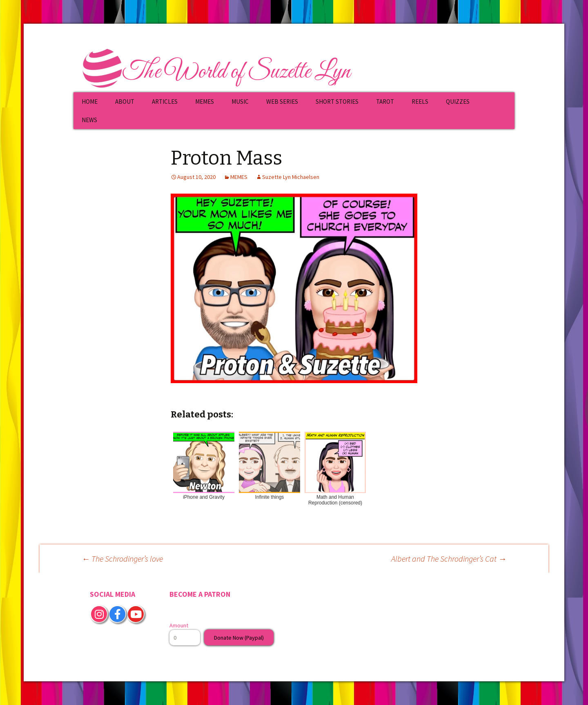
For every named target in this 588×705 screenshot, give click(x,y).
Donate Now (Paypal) (239, 638)
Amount (179, 625)
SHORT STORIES (337, 102)
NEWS (89, 120)
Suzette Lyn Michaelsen (291, 177)
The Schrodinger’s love (122, 559)
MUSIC (240, 102)
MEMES (205, 102)
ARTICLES (165, 102)
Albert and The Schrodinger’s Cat (449, 559)
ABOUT (125, 102)
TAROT (385, 102)
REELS (420, 102)
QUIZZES (458, 102)
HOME (90, 102)
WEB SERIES (282, 102)
